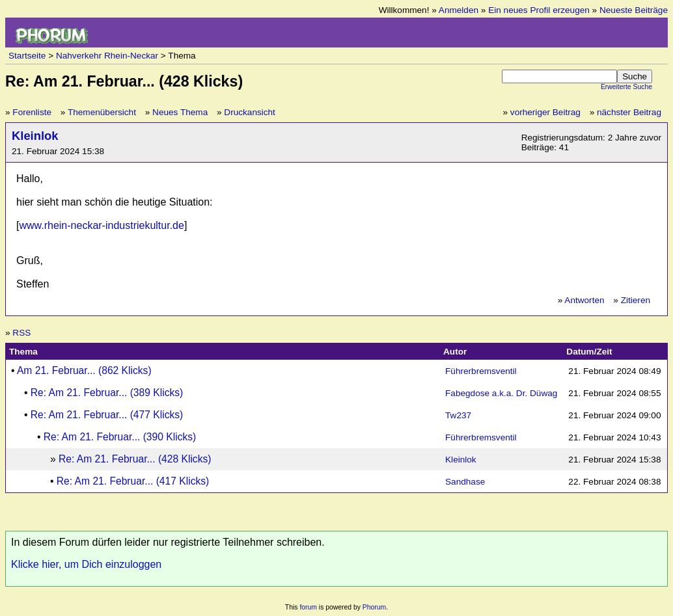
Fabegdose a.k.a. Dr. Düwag (501, 393)
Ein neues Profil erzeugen (539, 10)
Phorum (374, 607)
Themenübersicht (102, 112)
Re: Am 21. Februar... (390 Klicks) (120, 437)
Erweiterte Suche (626, 87)
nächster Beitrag (629, 112)
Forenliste (32, 112)
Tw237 (458, 415)
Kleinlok (35, 136)
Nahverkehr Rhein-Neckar (107, 56)
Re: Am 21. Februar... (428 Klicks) (135, 459)
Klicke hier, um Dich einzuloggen (86, 564)
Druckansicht (250, 112)
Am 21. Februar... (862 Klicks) (84, 370)
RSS (21, 333)
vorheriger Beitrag (545, 112)
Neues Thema (180, 112)
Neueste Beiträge (634, 10)
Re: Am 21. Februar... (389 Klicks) (107, 393)
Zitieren (636, 300)
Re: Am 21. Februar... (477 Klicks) (107, 415)
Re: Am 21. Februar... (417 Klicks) (133, 481)
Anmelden (459, 10)
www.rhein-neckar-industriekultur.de (101, 225)
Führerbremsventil (481, 371)
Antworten (584, 300)
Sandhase (465, 482)
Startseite (27, 56)
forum (308, 607)
